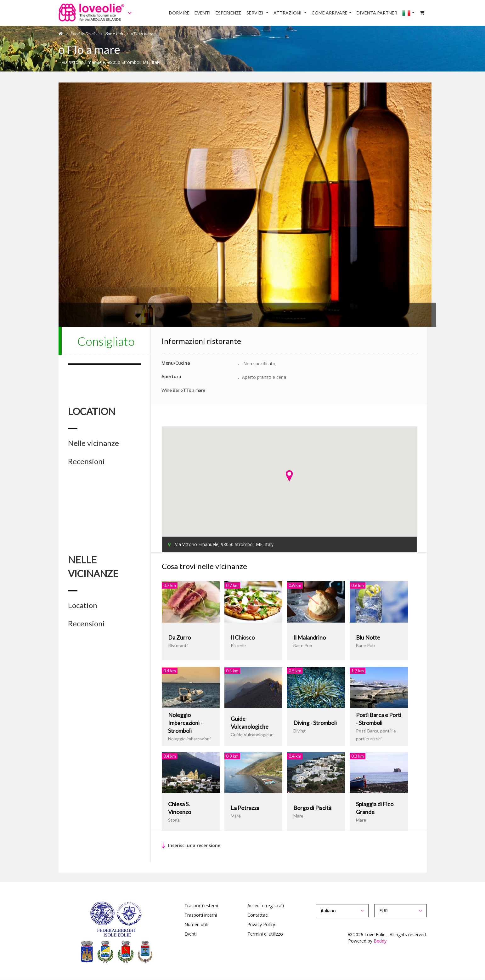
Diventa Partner (377, 13)
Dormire (179, 13)
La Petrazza (245, 808)
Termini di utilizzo (265, 934)
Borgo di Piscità (312, 808)
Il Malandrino (310, 637)
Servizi (255, 13)
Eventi (203, 13)
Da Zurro (179, 637)
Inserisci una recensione (194, 845)
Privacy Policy (261, 924)
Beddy (380, 941)
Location (83, 605)
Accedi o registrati (266, 906)
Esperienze (228, 13)
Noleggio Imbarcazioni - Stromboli (185, 723)
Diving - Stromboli (315, 723)
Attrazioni (288, 13)
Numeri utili (196, 924)
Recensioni (86, 461)
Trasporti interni (201, 915)
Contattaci (258, 915)
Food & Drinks (84, 34)
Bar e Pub (114, 34)
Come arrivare (330, 13)
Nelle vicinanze (93, 443)
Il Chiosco (243, 637)
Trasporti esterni (201, 906)
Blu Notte (368, 637)
